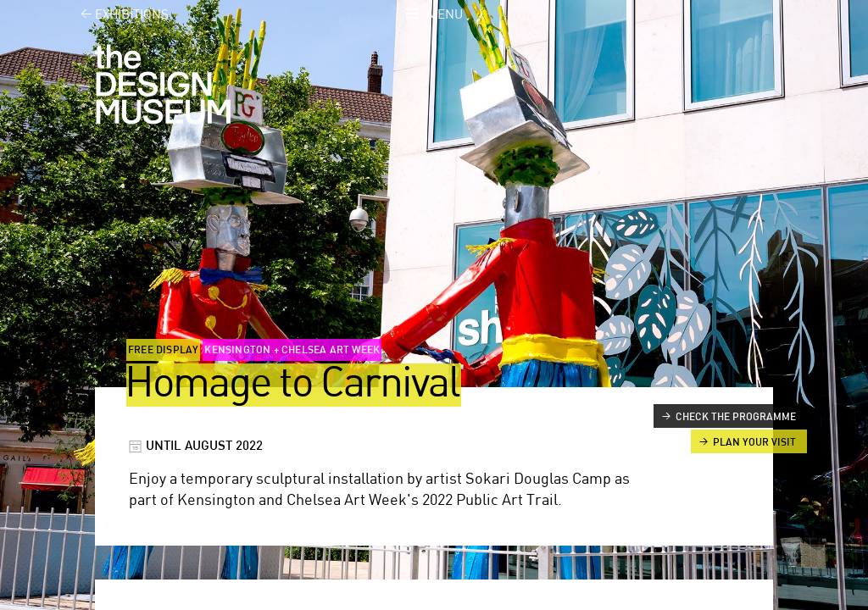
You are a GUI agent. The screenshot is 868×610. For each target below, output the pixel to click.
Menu (445, 15)
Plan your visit (754, 442)
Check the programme (736, 417)
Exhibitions (115, 15)
